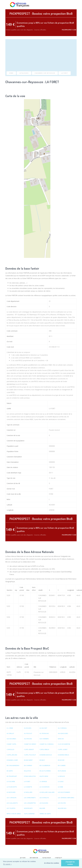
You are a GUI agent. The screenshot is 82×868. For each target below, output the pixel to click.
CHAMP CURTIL (12, 744)
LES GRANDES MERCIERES (66, 797)
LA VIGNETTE (28, 787)
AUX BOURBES (12, 739)
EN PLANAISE (62, 771)
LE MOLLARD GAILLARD (47, 792)
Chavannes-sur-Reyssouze (45, 73)
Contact (59, 858)
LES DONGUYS (44, 797)
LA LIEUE (61, 781)
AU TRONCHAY (44, 733)
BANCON (61, 739)
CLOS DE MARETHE (64, 744)
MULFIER (42, 808)
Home (11, 73)
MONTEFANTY (29, 808)
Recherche (34, 858)
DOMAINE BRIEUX (64, 755)
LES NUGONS (44, 803)
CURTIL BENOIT (29, 750)
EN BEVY (42, 760)
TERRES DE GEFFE (45, 813)
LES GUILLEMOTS (12, 803)
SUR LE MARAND (30, 813)
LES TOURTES (11, 808)
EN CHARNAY (28, 765)
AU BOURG (28, 728)
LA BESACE (61, 776)
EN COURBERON (45, 765)
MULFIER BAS (62, 808)
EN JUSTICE (28, 771)
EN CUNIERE (62, 765)
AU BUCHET (44, 728)
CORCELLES (11, 750)
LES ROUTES (62, 803)
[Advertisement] (41, 56)
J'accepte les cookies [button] (70, 863)
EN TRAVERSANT (12, 776)
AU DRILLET (10, 733)
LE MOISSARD (11, 792)
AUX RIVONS (28, 739)
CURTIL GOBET (63, 750)
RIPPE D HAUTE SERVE (14, 813)
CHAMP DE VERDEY (30, 744)
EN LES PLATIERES (46, 771)
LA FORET (65, 73)
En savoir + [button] (7, 864)
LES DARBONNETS (30, 797)
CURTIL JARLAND (12, 755)
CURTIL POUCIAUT (30, 755)
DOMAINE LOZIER (12, 760)
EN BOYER (61, 760)
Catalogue (47, 858)
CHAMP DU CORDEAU (47, 744)
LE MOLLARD (28, 792)
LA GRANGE (43, 781)
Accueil (23, 858)
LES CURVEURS (12, 797)
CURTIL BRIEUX (45, 750)
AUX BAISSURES (63, 733)
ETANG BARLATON (30, 776)
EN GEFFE (10, 771)
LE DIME (61, 787)
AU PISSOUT (28, 733)
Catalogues (24, 73)
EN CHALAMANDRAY (13, 765)
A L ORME (10, 728)
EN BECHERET (29, 760)
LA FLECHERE (11, 781)
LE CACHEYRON (45, 787)
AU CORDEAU (62, 728)
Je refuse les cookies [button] (52, 863)
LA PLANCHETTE (12, 787)
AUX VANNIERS (44, 739)
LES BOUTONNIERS (64, 792)
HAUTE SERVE (44, 776)
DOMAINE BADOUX (46, 755)
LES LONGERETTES (30, 803)
